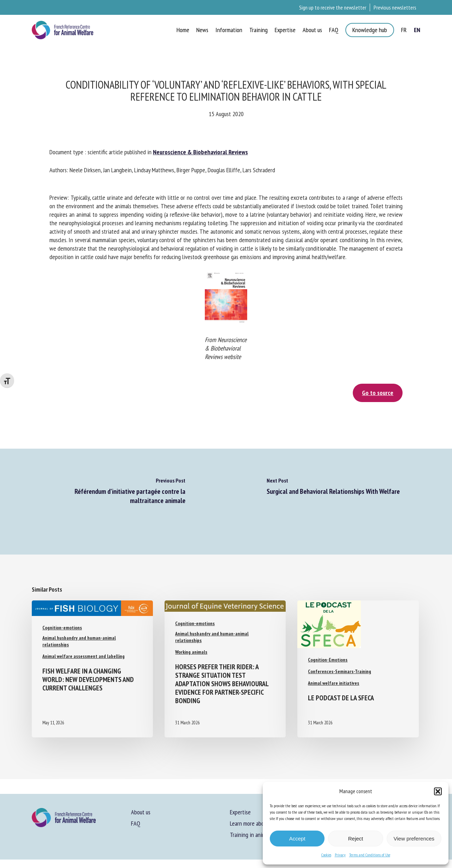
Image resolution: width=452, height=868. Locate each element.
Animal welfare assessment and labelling (84, 656)
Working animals (191, 652)
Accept (297, 839)
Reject (356, 839)
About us (141, 812)
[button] (438, 791)
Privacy (340, 855)
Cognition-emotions (62, 628)
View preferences (414, 839)
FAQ (136, 823)
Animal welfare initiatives (334, 683)
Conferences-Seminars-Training (340, 671)
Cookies (326, 855)
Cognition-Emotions (328, 660)
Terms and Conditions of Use (370, 855)
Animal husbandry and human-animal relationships (79, 641)
